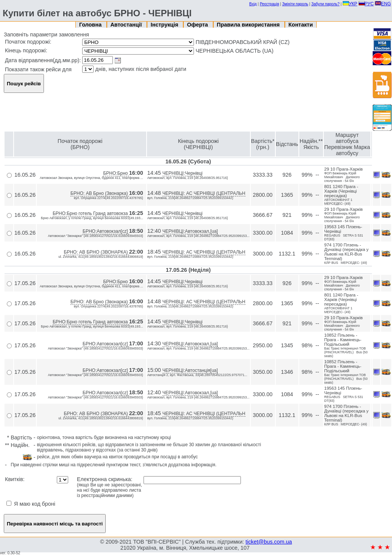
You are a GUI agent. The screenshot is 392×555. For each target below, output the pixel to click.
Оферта (198, 25)
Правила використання (249, 25)
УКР (350, 4)
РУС (366, 4)
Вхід (253, 4)
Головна (91, 25)
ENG (383, 4)
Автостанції (127, 25)
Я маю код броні (31, 504)
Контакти (301, 25)
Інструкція (165, 25)
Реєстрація (269, 4)
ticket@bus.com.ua (269, 542)
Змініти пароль (295, 4)
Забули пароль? (326, 4)
